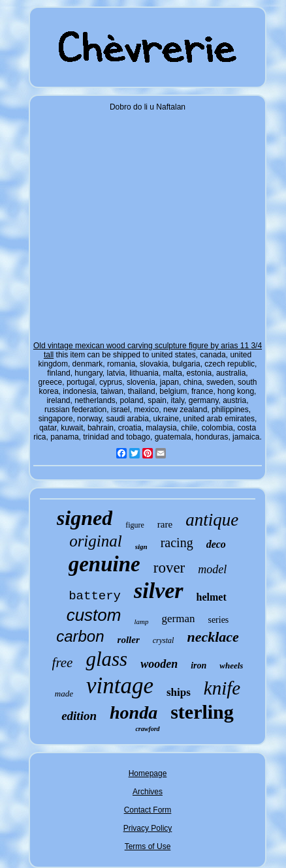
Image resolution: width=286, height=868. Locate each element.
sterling (202, 712)
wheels (231, 666)
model (212, 569)
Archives (148, 792)
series (218, 620)
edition (79, 716)
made (64, 694)
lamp (141, 621)
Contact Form (148, 810)
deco (216, 544)
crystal (164, 640)
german (178, 619)
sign (141, 546)
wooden (159, 664)
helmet (212, 597)
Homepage (148, 773)
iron (199, 666)
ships (179, 692)
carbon (80, 636)
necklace (213, 637)
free (63, 663)
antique (212, 520)
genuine (104, 564)
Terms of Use (148, 846)
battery (95, 596)
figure (135, 525)
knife (222, 688)
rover (169, 568)
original (96, 541)
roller (129, 640)
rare (165, 524)
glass (106, 659)
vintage (120, 686)
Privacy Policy (148, 828)
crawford (147, 729)
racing (177, 543)
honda (134, 712)
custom (94, 615)
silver (159, 591)
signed (85, 518)
